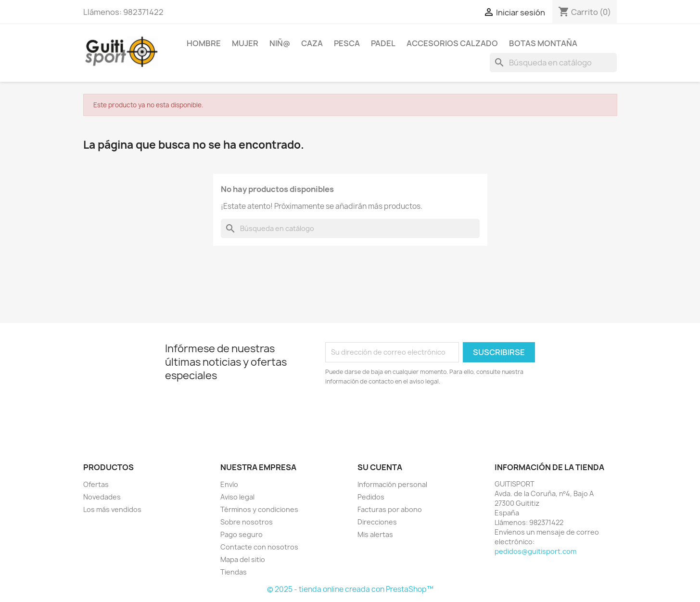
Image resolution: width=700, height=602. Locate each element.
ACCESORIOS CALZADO (452, 43)
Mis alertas (375, 534)
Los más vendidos (112, 509)
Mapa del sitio (243, 559)
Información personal (392, 484)
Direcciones (377, 522)
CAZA (312, 43)
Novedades (102, 497)
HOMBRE (204, 43)
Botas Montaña (543, 43)
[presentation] (406, 413)
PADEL (383, 43)
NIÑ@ (280, 43)
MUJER (245, 43)
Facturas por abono (390, 509)
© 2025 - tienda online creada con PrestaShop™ (350, 589)
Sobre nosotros (247, 522)
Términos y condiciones (259, 509)
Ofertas (96, 484)
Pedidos (371, 497)
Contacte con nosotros (259, 547)
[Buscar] (553, 63)
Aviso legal (237, 497)
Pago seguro (242, 534)
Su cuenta (380, 467)
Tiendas (234, 572)
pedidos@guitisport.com (535, 551)
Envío (229, 484)
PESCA (347, 43)
